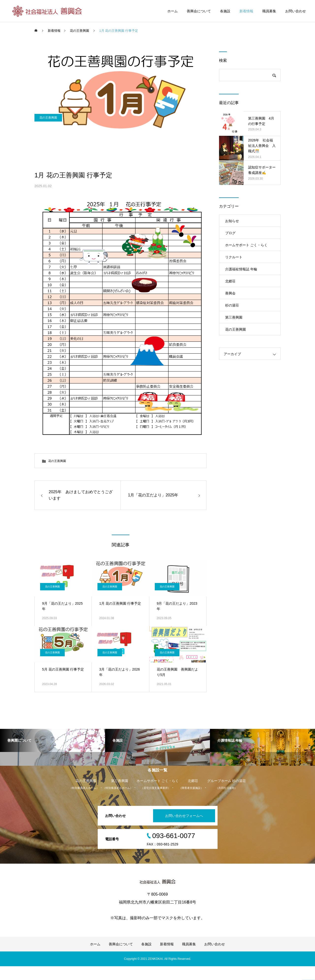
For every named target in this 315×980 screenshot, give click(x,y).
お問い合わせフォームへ (181, 829)
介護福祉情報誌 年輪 (241, 269)
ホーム (173, 11)
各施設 (225, 11)
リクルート (234, 257)
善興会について (199, 11)
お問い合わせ (296, 11)
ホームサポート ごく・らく (246, 245)
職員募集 (269, 11)
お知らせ (232, 221)
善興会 (230, 293)
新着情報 (246, 11)
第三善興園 (234, 317)
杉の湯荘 (232, 305)
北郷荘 (230, 281)
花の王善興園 (48, 155)
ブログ (230, 233)
